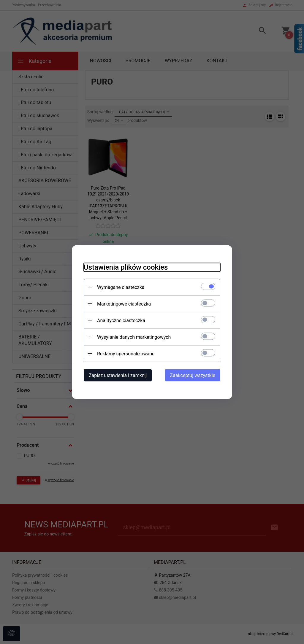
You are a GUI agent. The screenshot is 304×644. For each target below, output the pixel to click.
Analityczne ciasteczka (121, 320)
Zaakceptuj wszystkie (193, 375)
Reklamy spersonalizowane (126, 353)
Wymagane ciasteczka (121, 287)
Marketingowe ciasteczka (124, 304)
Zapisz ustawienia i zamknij (118, 375)
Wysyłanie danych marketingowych (134, 337)
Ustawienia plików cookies (126, 267)
